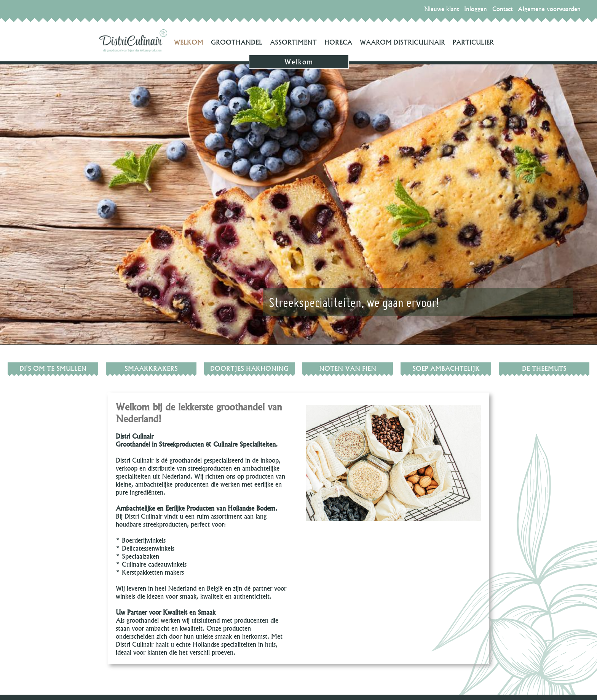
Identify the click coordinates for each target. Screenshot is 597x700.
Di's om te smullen (53, 368)
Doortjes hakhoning (249, 368)
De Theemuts (544, 368)
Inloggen (476, 9)
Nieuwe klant (441, 9)
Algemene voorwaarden (549, 9)
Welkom (189, 42)
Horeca (338, 42)
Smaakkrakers (151, 368)
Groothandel (237, 42)
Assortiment (293, 42)
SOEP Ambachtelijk (446, 368)
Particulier (473, 42)
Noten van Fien (348, 368)
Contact (502, 9)
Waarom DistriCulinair (402, 42)
